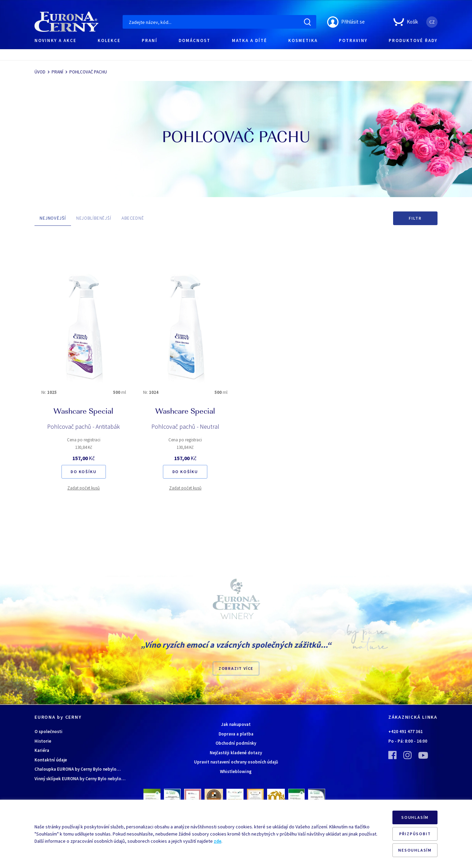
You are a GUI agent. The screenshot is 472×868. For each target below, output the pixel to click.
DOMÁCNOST (195, 40)
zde (218, 841)
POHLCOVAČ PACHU (88, 72)
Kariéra (42, 750)
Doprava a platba (236, 734)
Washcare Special (84, 412)
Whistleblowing (236, 771)
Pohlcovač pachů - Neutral (185, 426)
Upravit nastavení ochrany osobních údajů (236, 762)
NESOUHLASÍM (415, 850)
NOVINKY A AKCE (55, 40)
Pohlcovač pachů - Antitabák (84, 426)
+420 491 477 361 (406, 732)
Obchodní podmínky (236, 743)
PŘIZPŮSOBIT (415, 834)
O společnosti (48, 732)
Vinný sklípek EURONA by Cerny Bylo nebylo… (80, 779)
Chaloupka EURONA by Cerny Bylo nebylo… (78, 769)
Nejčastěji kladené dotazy (236, 753)
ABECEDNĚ (133, 218)
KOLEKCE (109, 40)
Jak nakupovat (236, 724)
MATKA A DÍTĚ (249, 40)
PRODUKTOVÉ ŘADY (413, 40)
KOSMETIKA (303, 40)
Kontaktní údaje (51, 760)
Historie (43, 741)
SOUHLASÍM (415, 817)
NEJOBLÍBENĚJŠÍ (94, 218)
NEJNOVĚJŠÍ (53, 218)
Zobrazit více (236, 668)
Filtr (415, 218)
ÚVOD (40, 72)
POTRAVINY (353, 40)
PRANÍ (150, 40)
